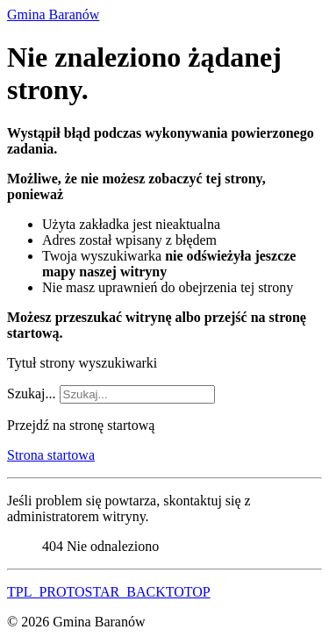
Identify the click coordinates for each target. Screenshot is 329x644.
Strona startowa (51, 455)
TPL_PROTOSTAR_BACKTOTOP (109, 592)
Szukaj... (32, 394)
